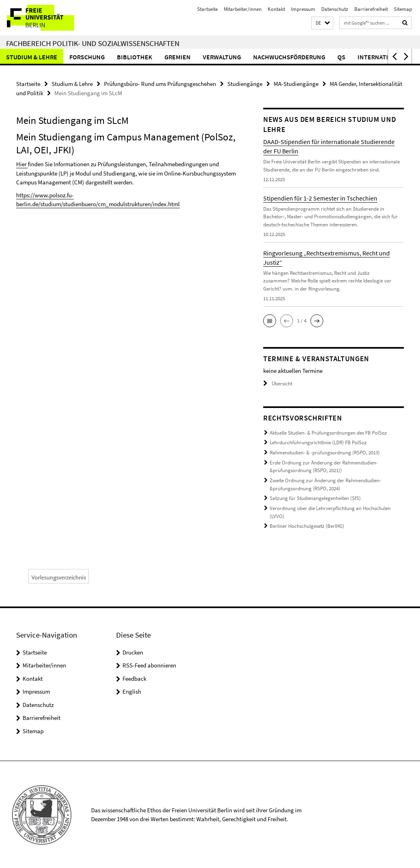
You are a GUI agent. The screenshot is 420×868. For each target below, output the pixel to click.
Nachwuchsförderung (289, 57)
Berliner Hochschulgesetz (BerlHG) (307, 526)
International (381, 57)
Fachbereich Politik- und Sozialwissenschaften (93, 43)
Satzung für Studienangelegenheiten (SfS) (315, 498)
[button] (322, 23)
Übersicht (278, 384)
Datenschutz (335, 9)
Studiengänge (245, 84)
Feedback (134, 678)
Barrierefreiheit (371, 9)
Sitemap (403, 9)
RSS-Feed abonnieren (149, 664)
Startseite (207, 9)
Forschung (87, 57)
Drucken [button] (133, 652)
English (132, 691)
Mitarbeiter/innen (243, 9)
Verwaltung (222, 57)
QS (341, 57)
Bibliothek (135, 57)
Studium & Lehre (32, 57)
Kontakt (276, 9)
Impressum (303, 9)
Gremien (178, 57)
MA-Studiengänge (296, 84)
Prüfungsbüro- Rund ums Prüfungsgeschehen (160, 84)
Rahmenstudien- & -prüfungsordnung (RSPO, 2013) (325, 453)
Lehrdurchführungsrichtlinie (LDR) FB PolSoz (318, 442)
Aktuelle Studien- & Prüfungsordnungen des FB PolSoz (328, 433)
